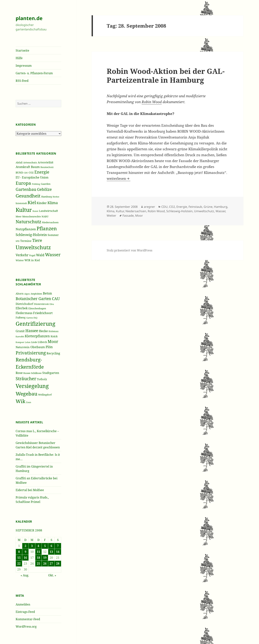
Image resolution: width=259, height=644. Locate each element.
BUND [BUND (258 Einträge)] (19, 173)
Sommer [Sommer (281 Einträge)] (53, 235)
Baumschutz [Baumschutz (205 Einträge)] (47, 167)
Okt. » (52, 575)
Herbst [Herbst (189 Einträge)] (56, 197)
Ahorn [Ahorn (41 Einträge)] (20, 294)
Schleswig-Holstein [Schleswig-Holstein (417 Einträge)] (31, 235)
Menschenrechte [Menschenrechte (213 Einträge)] (32, 217)
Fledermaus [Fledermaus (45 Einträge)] (24, 313)
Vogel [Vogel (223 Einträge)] (32, 255)
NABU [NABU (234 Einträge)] (45, 216)
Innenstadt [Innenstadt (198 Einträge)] (21, 203)
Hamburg (221, 207)
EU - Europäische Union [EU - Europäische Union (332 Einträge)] (32, 177)
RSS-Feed (22, 81)
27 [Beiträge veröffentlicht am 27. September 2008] (51, 563)
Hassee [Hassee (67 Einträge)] (32, 331)
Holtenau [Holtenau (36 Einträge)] (54, 331)
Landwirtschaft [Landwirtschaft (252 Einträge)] (48, 211)
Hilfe (19, 58)
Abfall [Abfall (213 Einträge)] (19, 163)
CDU (164, 207)
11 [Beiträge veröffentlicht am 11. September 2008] (38, 552)
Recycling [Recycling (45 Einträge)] (53, 353)
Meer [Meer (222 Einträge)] (19, 216)
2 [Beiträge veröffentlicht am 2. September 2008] (25, 546)
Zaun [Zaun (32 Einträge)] (29, 402)
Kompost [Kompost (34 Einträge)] (20, 342)
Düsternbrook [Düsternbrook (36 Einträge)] (41, 304)
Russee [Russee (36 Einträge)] (27, 373)
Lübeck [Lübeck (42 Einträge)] (42, 342)
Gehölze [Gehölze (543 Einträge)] (44, 189)
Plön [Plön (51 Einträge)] (49, 347)
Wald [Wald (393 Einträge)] (40, 255)
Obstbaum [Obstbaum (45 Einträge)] (38, 347)
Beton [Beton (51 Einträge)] (47, 293)
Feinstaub (195, 207)
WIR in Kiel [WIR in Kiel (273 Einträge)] (32, 260)
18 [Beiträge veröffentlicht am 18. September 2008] (38, 558)
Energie (182, 207)
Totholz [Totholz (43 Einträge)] (42, 379)
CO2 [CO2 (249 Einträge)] (31, 173)
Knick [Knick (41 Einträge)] (54, 336)
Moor (139, 216)
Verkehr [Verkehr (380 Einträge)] (22, 255)
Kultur (120, 211)
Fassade (128, 216)
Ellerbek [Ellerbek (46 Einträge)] (22, 308)
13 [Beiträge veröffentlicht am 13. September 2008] (51, 552)
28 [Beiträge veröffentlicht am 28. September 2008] (58, 563)
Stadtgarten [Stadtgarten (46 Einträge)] (51, 373)
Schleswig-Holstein (179, 211)
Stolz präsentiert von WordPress (129, 250)
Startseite (22, 50)
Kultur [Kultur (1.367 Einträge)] (24, 210)
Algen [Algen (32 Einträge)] (27, 294)
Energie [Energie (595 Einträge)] (42, 172)
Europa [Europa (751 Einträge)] (23, 183)
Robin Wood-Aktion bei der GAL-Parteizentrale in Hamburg (166, 75)
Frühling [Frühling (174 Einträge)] (36, 184)
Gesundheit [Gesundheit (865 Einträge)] (28, 196)
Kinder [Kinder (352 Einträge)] (42, 203)
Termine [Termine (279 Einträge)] (26, 241)
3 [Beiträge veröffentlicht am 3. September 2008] (32, 546)
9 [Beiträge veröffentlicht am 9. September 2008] (25, 552)
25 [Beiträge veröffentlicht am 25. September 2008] (38, 563)
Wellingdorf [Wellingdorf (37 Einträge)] (45, 395)
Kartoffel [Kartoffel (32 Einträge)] (20, 337)
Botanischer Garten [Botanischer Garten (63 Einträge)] (33, 299)
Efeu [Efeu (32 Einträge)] (52, 304)
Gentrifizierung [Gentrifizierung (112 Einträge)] (36, 324)
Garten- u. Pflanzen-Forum (34, 73)
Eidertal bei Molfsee (30, 490)
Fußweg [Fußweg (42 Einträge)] (21, 317)
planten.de (29, 18)
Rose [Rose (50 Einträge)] (19, 373)
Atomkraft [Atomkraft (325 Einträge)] (23, 167)
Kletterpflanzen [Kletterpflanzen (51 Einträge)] (37, 336)
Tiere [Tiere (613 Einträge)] (37, 240)
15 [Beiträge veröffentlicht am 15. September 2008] (19, 558)
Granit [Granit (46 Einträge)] (20, 331)
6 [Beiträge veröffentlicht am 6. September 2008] (51, 546)
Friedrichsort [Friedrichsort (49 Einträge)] (43, 313)
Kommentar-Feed (28, 619)
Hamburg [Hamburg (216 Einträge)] (47, 197)
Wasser (220, 211)
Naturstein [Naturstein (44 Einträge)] (23, 347)
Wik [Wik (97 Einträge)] (21, 401)
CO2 (172, 207)
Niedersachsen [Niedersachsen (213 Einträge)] (50, 222)
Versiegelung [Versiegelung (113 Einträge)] (32, 386)
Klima (111, 211)
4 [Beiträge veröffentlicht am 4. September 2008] (38, 546)
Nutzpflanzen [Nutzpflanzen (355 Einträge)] (26, 229)
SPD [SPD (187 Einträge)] (18, 241)
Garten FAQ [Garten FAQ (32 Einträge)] (32, 318)
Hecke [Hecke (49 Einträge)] (43, 331)
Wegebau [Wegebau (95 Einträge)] (26, 394)
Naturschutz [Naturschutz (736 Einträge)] (28, 222)
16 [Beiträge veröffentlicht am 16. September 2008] (25, 558)
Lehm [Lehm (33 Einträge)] (28, 342)
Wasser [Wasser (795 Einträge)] (53, 254)
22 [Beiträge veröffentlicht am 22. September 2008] (19, 563)
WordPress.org (26, 626)
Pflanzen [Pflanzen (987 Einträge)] (47, 228)
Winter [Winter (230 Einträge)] (20, 260)
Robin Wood (152, 102)
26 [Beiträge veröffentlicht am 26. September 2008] (45, 563)
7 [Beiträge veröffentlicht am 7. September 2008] (58, 546)
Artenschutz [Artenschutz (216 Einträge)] (30, 162)
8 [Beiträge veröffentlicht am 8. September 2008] (19, 552)
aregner (149, 207)
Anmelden (23, 604)
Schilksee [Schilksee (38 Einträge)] (36, 373)
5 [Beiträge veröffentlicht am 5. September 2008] (45, 546)
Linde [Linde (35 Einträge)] (34, 342)
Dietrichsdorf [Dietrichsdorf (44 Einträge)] (24, 304)
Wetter (111, 216)
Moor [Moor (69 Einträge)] (53, 341)
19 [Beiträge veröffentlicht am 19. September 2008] (45, 558)
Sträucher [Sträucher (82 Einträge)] (26, 378)
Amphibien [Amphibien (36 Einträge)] (36, 294)
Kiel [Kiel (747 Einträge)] (32, 202)
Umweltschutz (204, 211)
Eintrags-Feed (25, 612)
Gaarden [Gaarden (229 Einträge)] (46, 184)
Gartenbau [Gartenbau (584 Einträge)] (26, 189)
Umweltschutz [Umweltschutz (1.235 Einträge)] (33, 247)
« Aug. (25, 575)
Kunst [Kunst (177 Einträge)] (35, 211)
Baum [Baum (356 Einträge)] (35, 167)
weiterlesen (119, 178)
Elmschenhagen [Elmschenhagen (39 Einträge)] (37, 308)
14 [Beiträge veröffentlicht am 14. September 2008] (58, 552)
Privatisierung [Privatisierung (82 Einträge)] (31, 353)
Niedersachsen (136, 211)
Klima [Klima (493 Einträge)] (53, 203)
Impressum (24, 66)
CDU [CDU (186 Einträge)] (26, 173)
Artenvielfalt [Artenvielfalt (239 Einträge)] (46, 162)
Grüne (208, 207)
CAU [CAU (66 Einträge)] (56, 299)
